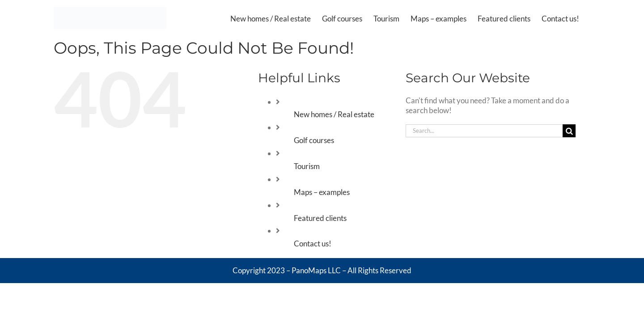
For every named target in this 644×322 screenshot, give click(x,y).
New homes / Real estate (334, 114)
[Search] (569, 131)
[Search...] (484, 131)
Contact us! (313, 244)
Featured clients (320, 218)
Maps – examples (322, 192)
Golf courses (314, 140)
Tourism (307, 166)
